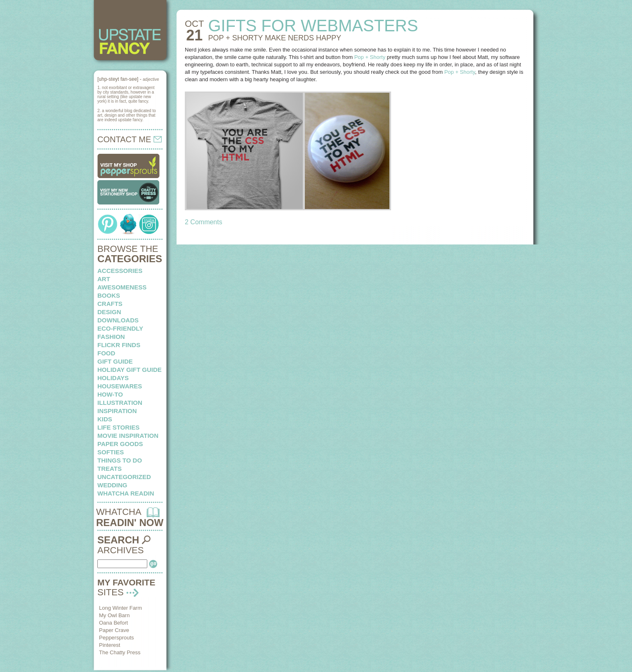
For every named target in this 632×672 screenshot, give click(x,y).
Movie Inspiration (128, 436)
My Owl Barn (114, 615)
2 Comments (204, 222)
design (109, 312)
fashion (111, 337)
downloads (118, 320)
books (109, 295)
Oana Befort (113, 623)
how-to (110, 394)
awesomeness (122, 287)
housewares (120, 386)
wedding (112, 485)
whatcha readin (126, 493)
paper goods (120, 444)
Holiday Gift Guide (130, 370)
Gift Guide (115, 361)
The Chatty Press (120, 652)
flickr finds (119, 345)
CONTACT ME (130, 139)
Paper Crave (114, 630)
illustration (120, 403)
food (106, 353)
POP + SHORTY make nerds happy (275, 38)
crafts (110, 304)
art (104, 279)
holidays (113, 378)
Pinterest (110, 645)
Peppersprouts (117, 638)
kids (105, 419)
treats (110, 469)
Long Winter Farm (120, 608)
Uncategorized (124, 477)
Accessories (120, 271)
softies (111, 452)
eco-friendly (120, 328)
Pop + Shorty (370, 57)
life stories (118, 427)
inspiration (117, 411)
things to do (120, 460)
